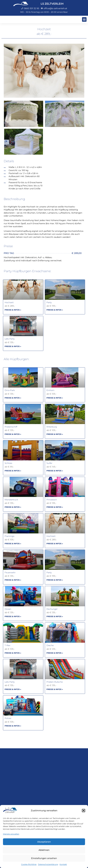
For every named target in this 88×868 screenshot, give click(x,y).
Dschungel (52, 609)
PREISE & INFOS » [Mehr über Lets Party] (13, 346)
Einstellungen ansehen (44, 858)
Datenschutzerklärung (48, 864)
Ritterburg (52, 427)
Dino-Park (10, 390)
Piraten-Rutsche (55, 682)
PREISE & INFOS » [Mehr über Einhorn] (55, 398)
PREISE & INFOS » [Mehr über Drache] (55, 653)
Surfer (49, 463)
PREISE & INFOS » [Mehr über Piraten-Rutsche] (55, 689)
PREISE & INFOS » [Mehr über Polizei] (13, 726)
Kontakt (63, 864)
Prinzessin (52, 500)
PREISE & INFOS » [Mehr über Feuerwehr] (13, 580)
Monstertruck (11, 500)
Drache (50, 645)
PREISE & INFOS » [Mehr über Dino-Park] (13, 398)
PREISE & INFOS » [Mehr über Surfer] (55, 471)
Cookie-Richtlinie (29, 864)
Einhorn (50, 390)
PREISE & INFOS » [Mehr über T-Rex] (13, 653)
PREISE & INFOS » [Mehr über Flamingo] (13, 544)
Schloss (8, 463)
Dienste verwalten (11, 834)
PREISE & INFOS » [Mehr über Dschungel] (55, 616)
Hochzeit (9, 302)
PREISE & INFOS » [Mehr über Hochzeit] (13, 310)
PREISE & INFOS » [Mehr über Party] (55, 310)
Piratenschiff (11, 427)
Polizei (8, 718)
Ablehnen (44, 850)
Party (49, 302)
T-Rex (7, 645)
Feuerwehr (10, 572)
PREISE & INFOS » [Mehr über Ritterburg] (55, 434)
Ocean (8, 609)
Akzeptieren (44, 842)
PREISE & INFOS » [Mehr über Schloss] (13, 471)
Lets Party (10, 339)
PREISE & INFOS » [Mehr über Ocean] (13, 616)
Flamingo (9, 536)
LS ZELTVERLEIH (52, 4)
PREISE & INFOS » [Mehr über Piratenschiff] (13, 434)
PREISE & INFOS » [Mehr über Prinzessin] (55, 507)
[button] (84, 811)
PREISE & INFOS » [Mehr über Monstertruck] (13, 507)
